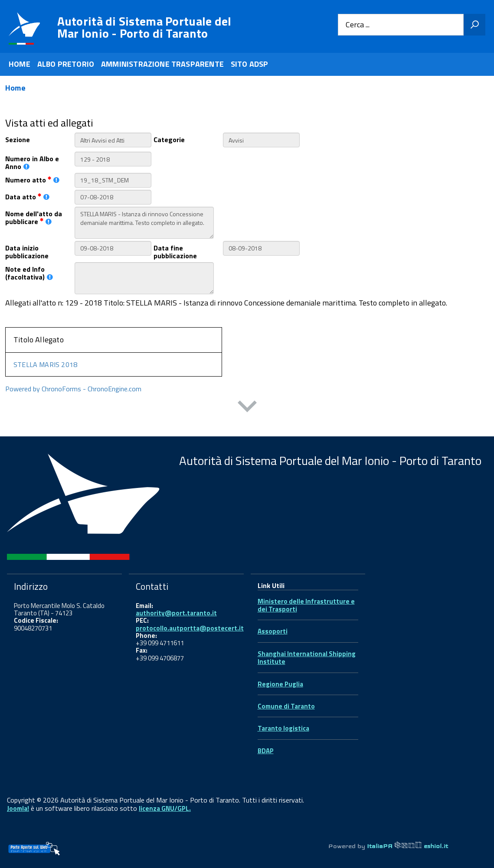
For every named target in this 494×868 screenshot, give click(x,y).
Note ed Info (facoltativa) (29, 273)
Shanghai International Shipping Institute (307, 658)
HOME (20, 64)
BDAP (266, 751)
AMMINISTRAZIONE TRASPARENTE (162, 64)
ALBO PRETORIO (66, 64)
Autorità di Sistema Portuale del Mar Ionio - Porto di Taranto (144, 27)
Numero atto (32, 179)
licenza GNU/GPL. (165, 808)
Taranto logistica (283, 728)
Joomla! (18, 808)
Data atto (27, 196)
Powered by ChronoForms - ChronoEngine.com (73, 389)
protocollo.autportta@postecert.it (190, 628)
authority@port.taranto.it (176, 613)
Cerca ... (358, 25)
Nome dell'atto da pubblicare (34, 217)
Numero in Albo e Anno (32, 162)
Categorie (169, 139)
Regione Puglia (280, 684)
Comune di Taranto (286, 706)
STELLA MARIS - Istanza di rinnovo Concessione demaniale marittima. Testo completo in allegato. (144, 223)
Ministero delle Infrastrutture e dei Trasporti (306, 605)
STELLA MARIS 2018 (45, 364)
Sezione (18, 139)
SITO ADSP (250, 64)
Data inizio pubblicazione (27, 251)
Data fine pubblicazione (175, 251)
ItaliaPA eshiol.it (407, 846)
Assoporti (273, 631)
